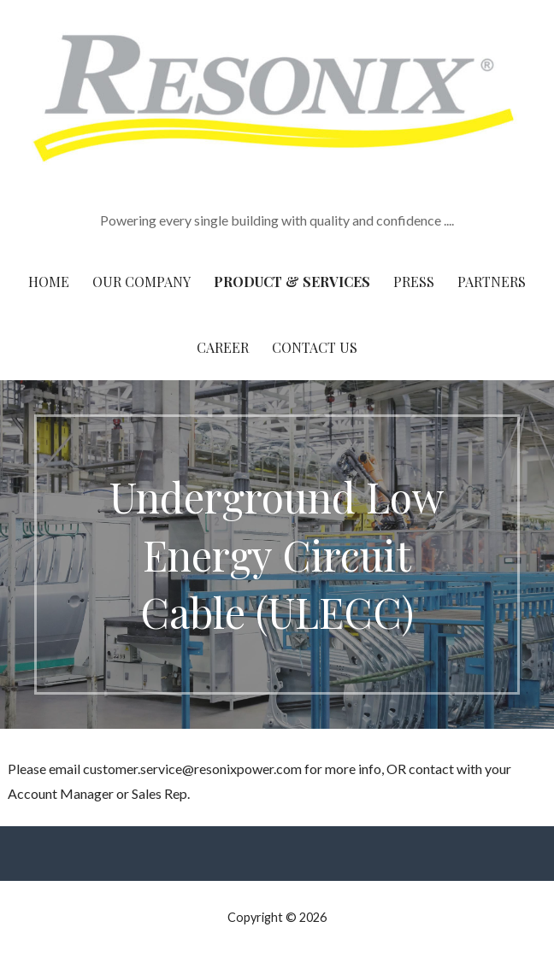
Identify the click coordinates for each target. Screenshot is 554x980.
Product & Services (292, 282)
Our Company (141, 282)
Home (49, 282)
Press (414, 282)
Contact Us (315, 347)
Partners (492, 282)
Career (223, 347)
